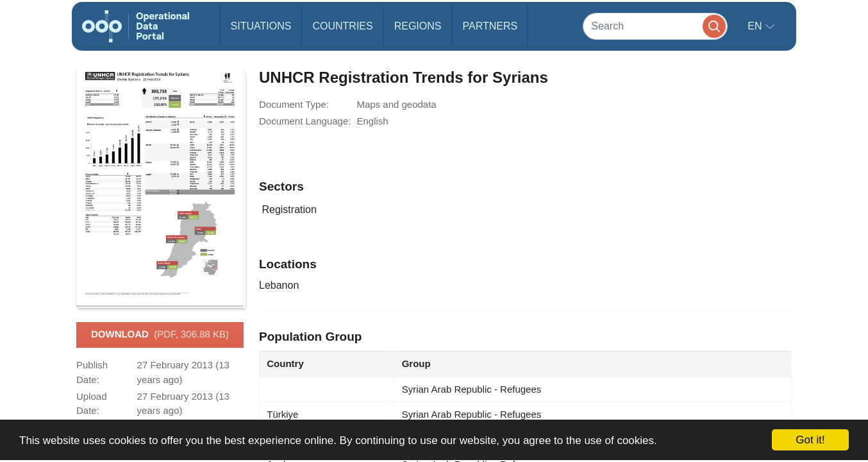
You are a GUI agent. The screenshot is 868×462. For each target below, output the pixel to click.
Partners (490, 26)
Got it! (810, 440)
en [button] (756, 26)
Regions (418, 26)
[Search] (655, 26)
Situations (261, 26)
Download (160, 335)
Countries (342, 26)
